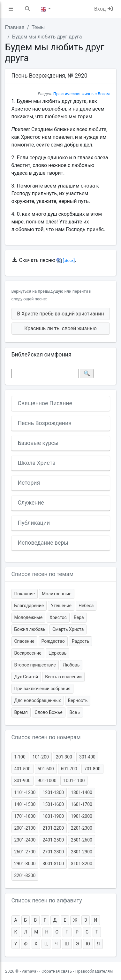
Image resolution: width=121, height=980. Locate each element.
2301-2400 (25, 840)
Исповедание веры (43, 543)
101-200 (41, 757)
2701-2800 (53, 852)
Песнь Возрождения (45, 423)
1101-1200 (25, 792)
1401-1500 (25, 804)
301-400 (87, 757)
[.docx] (66, 260)
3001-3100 (53, 864)
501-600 (46, 769)
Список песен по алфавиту (47, 900)
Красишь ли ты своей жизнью (60, 328)
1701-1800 (25, 816)
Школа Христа (37, 463)
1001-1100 (74, 781)
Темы (38, 27)
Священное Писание (45, 403)
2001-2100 (25, 828)
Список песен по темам (43, 574)
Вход (104, 9)
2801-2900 (82, 852)
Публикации (34, 523)
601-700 (69, 769)
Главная (15, 27)
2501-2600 (82, 840)
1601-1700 (82, 804)
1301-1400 (82, 792)
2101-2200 (53, 828)
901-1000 (47, 781)
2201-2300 (82, 828)
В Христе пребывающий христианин (60, 314)
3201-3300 (25, 875)
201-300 (64, 757)
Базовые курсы (38, 443)
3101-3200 (82, 864)
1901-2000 (82, 816)
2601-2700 (25, 852)
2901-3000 (25, 864)
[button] (11, 9)
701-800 (92, 769)
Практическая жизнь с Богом (82, 94)
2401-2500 (53, 840)
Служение (31, 503)
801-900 (23, 781)
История (29, 483)
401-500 (23, 769)
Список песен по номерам (46, 737)
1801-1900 (53, 816)
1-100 (20, 757)
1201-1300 (53, 792)
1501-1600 (53, 804)
